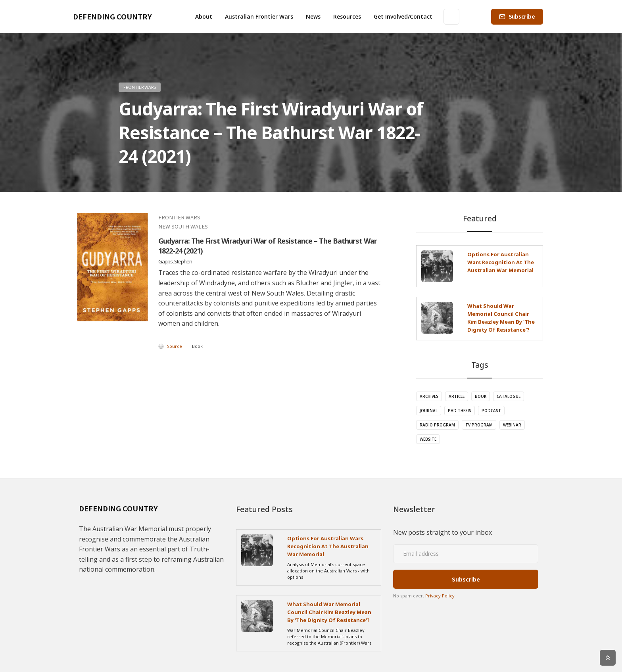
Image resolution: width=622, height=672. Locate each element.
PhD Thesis (460, 411)
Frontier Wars (140, 87)
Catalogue (509, 396)
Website (428, 439)
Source (175, 346)
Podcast (491, 411)
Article (457, 396)
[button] (204, 17)
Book (481, 396)
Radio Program (437, 425)
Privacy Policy (440, 596)
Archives (429, 396)
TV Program (479, 425)
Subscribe (522, 16)
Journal (429, 411)
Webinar (512, 425)
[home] (112, 17)
